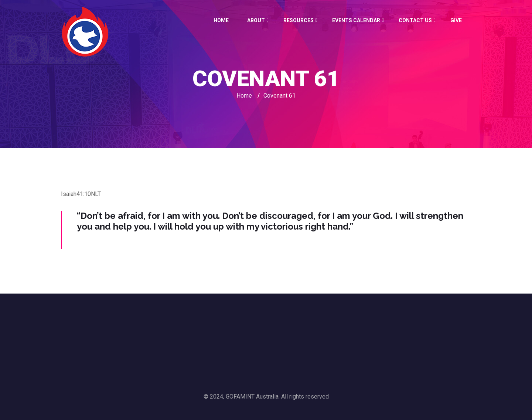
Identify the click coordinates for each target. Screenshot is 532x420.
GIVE (456, 20)
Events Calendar (356, 20)
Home (221, 20)
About (256, 20)
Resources (299, 20)
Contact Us (415, 20)
